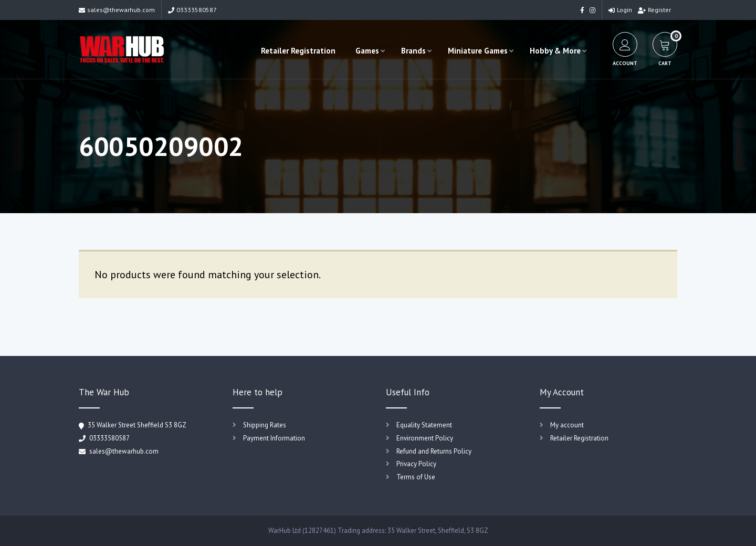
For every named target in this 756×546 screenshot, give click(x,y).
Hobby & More (555, 51)
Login (620, 10)
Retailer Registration (298, 51)
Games (367, 51)
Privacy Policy (416, 464)
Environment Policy (425, 438)
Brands (413, 51)
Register (654, 10)
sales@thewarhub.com (117, 10)
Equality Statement (424, 425)
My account (567, 425)
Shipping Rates (265, 425)
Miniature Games (478, 51)
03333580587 (192, 10)
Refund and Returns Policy (434, 451)
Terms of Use (416, 477)
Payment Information (274, 438)
